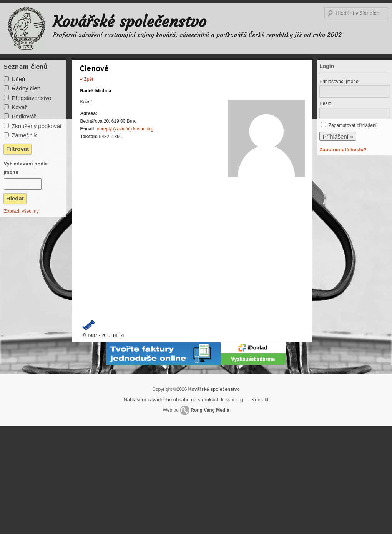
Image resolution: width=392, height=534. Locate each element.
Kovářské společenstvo (130, 22)
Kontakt (260, 400)
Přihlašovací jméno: (340, 82)
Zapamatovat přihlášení (353, 125)
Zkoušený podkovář (37, 126)
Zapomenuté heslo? (343, 149)
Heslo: (326, 103)
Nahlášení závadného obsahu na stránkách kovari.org (183, 400)
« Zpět (86, 79)
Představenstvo (31, 98)
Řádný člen (26, 88)
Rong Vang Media (210, 410)
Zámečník (24, 135)
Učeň (18, 79)
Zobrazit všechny (21, 211)
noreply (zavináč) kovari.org (125, 129)
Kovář (19, 107)
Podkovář (24, 116)
